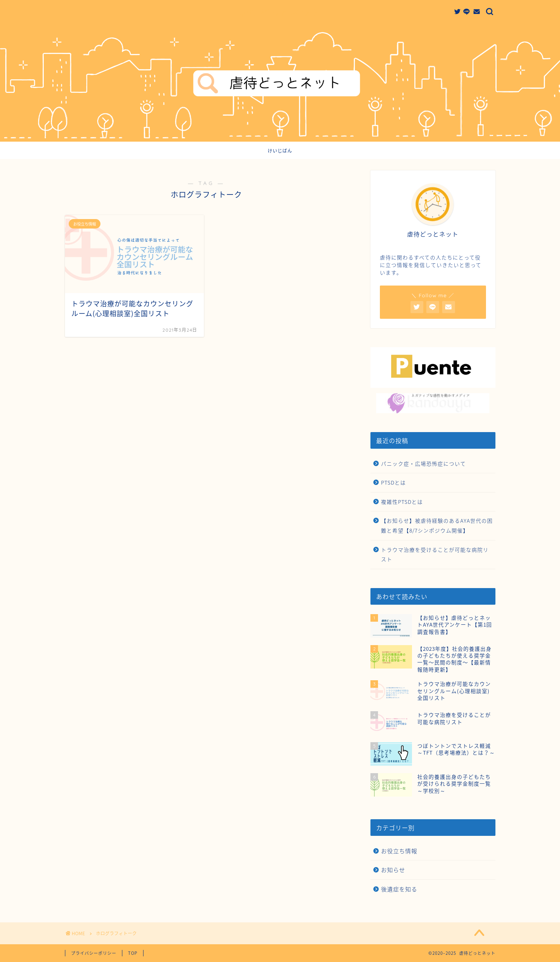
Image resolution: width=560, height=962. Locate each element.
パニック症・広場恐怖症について (423, 463)
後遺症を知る (399, 889)
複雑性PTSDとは (402, 502)
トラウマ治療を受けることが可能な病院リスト (435, 554)
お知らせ (393, 870)
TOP (133, 953)
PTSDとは (393, 482)
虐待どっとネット (280, 13)
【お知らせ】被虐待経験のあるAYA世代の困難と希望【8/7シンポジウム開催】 (437, 525)
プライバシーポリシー (94, 953)
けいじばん (280, 151)
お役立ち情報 (399, 851)
